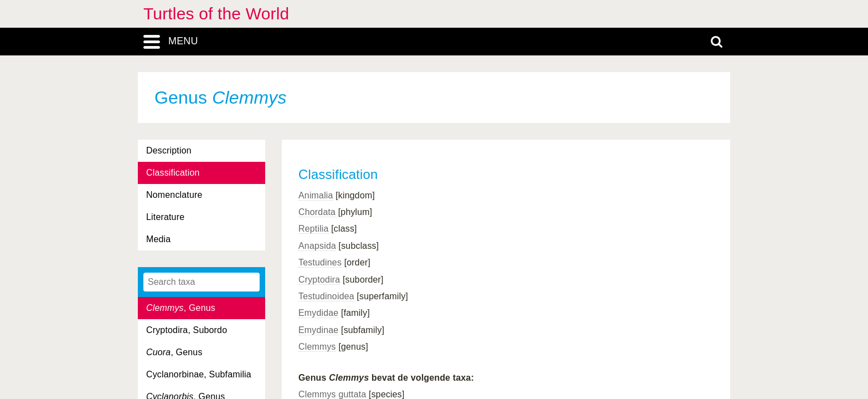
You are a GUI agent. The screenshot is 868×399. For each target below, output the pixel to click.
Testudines (320, 262)
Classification (173, 173)
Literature (165, 217)
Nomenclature (174, 195)
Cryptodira (319, 280)
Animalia (316, 195)
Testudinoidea (326, 296)
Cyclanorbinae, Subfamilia (199, 374)
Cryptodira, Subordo (187, 330)
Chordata (317, 212)
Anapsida (317, 246)
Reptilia (314, 229)
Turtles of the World (216, 14)
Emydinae (318, 330)
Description (169, 150)
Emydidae (318, 313)
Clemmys (317, 347)
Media (158, 239)
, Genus (181, 308)
